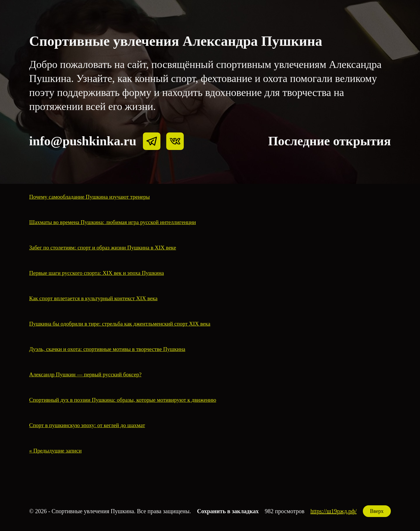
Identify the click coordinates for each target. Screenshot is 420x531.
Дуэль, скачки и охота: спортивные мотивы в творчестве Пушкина (107, 349)
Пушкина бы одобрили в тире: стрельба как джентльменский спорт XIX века (120, 324)
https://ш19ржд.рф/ (333, 511)
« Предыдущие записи (55, 451)
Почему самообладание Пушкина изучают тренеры (90, 197)
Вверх (377, 511)
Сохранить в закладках (228, 511)
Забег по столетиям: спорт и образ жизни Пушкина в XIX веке (103, 248)
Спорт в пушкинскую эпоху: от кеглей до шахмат (87, 425)
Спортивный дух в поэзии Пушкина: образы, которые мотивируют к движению (123, 400)
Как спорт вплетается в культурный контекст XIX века (93, 298)
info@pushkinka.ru (83, 141)
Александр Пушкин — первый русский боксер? (85, 374)
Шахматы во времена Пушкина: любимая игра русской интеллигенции (113, 222)
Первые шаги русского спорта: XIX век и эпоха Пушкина (97, 273)
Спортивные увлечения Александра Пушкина (176, 41)
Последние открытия (329, 141)
